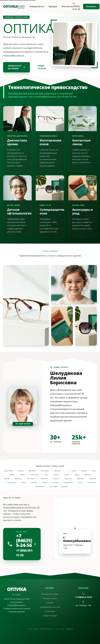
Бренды (53, 6)
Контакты (67, 6)
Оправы (50, 603)
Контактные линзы (50, 594)
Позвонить (91, 6)
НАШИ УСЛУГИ (42, 67)
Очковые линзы (50, 598)
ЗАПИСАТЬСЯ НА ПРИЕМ (17, 67)
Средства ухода (50, 616)
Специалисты (37, 6)
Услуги (21, 6)
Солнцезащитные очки (50, 607)
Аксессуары (50, 611)
